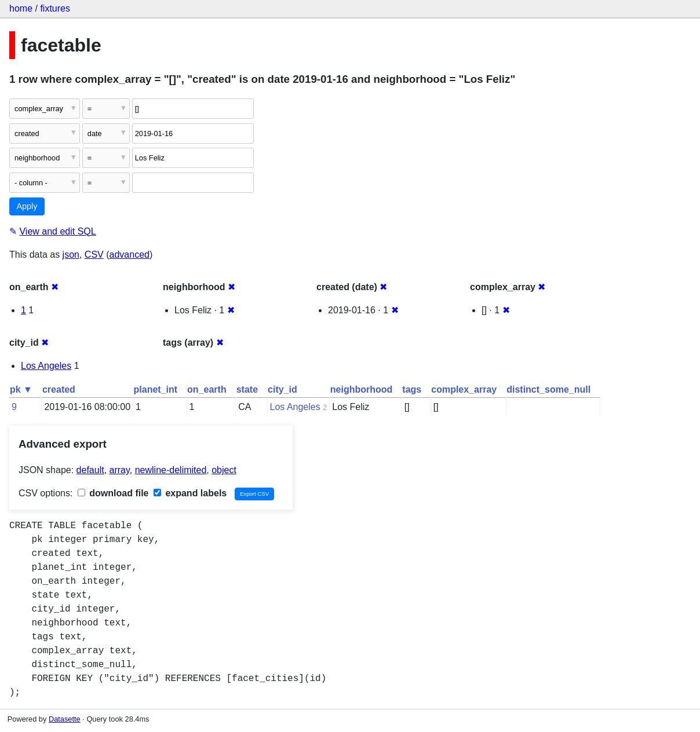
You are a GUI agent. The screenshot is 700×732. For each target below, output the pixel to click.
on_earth (207, 389)
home (21, 8)
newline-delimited (171, 470)
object (224, 470)
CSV (94, 255)
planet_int (156, 389)
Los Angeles (46, 366)
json (71, 255)
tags (412, 389)
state (247, 389)
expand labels (190, 493)
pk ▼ (21, 389)
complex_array (464, 389)
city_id (282, 389)
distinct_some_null (548, 389)
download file (113, 493)
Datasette (65, 719)
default (90, 470)
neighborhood (362, 389)
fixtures (55, 8)
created (59, 389)
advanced (130, 255)
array (120, 470)
